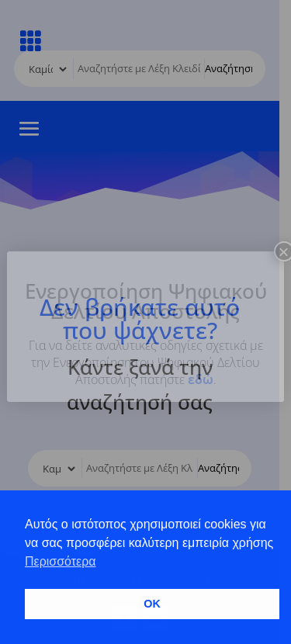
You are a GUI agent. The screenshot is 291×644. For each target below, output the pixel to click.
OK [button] (152, 604)
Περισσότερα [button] (61, 561)
